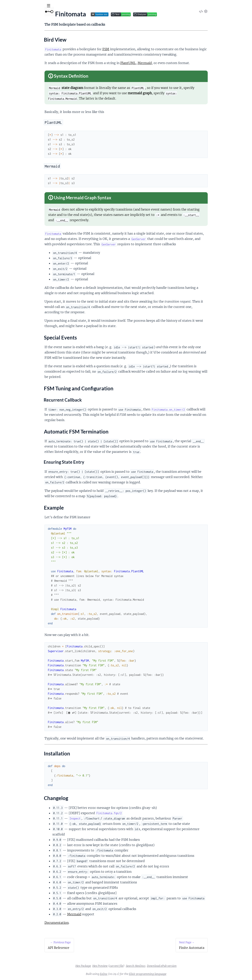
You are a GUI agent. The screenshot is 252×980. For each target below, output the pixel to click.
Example (12, 71)
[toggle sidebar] (53, 6)
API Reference (13, 40)
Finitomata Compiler (17, 92)
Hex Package (113, 966)
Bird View (13, 52)
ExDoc (133, 974)
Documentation (86, 923)
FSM (135, 49)
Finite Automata (14, 87)
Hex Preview (130, 966)
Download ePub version (191, 966)
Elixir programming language (177, 974)
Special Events (16, 57)
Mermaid (174, 63)
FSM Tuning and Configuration (27, 61)
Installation (14, 76)
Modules (24, 28)
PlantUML (158, 63)
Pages (8, 28)
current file (146, 966)
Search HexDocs (165, 966)
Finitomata (26, 16)
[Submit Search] (6, 6)
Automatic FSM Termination (25, 66)
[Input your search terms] (30, 6)
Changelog (14, 80)
